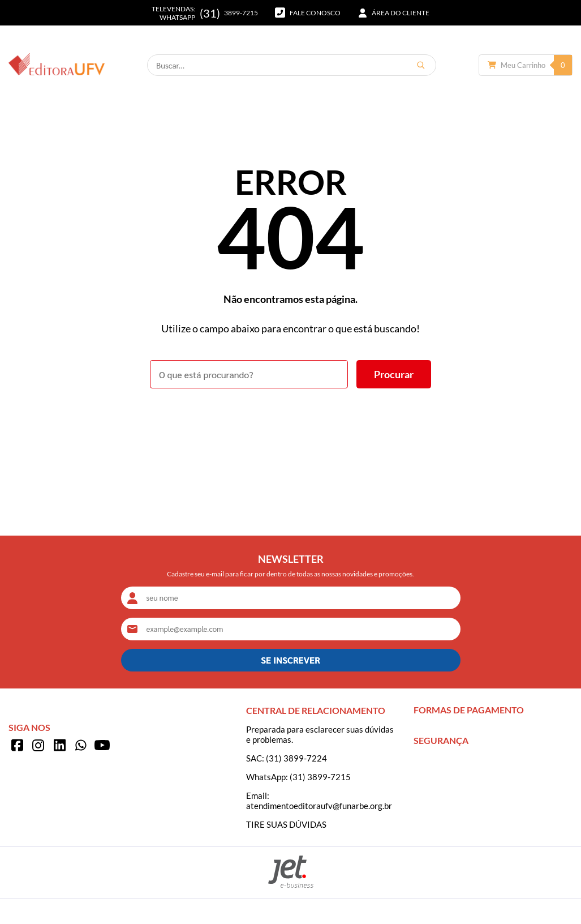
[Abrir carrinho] (526, 65)
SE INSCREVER (290, 660)
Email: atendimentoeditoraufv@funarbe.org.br (319, 801)
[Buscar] (421, 65)
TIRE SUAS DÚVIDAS (286, 824)
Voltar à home (290, 420)
